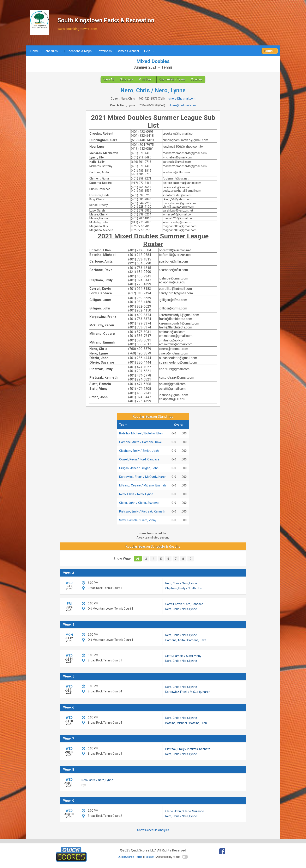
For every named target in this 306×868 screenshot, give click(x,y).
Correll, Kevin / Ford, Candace (139, 459)
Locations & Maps (79, 51)
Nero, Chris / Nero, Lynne (136, 494)
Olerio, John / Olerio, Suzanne (139, 503)
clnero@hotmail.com (182, 99)
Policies (149, 857)
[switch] (185, 857)
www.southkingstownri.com (77, 29)
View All (109, 79)
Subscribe (127, 79)
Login (269, 51)
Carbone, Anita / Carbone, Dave (140, 442)
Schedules (53, 51)
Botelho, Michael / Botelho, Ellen (141, 433)
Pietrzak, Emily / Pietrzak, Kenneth (142, 511)
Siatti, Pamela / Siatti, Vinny (138, 520)
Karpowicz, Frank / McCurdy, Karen (143, 477)
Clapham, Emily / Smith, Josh (139, 451)
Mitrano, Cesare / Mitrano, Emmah (142, 485)
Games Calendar (128, 51)
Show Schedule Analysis (153, 830)
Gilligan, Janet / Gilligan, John (139, 468)
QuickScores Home (130, 857)
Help (150, 51)
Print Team (146, 79)
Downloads (104, 51)
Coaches (197, 79)
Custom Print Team (172, 79)
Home (35, 51)
